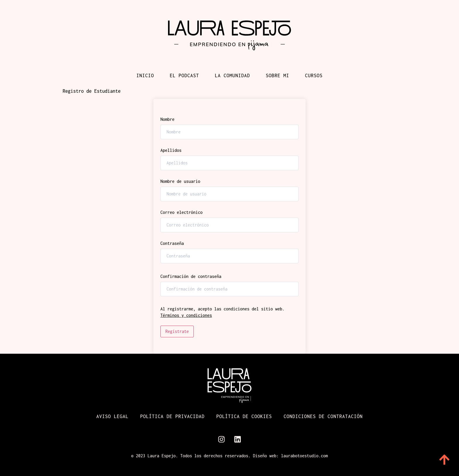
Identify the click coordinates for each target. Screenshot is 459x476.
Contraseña (172, 243)
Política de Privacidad (172, 416)
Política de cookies (244, 416)
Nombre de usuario (180, 181)
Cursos (314, 75)
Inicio (145, 75)
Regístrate (177, 331)
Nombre (167, 119)
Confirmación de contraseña (191, 276)
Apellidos (171, 150)
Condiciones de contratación (323, 416)
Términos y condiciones (186, 315)
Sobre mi (278, 75)
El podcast (184, 75)
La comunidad (232, 75)
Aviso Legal (112, 416)
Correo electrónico (181, 212)
